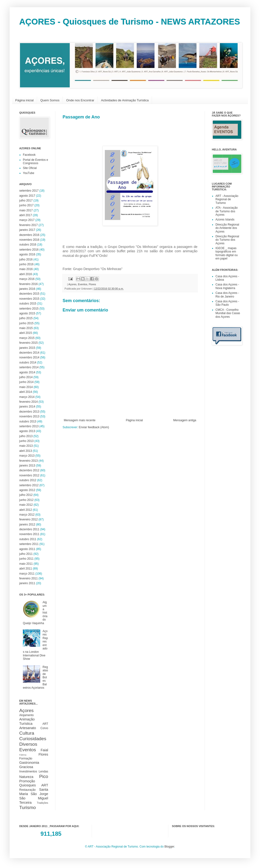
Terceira (25, 803)
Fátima (23, 755)
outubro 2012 (28, 480)
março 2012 (27, 515)
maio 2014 (26, 387)
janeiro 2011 (27, 583)
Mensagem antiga (185, 420)
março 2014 (27, 397)
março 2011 (27, 574)
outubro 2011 (28, 539)
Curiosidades (33, 739)
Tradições (42, 803)
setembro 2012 (29, 485)
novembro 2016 (29, 240)
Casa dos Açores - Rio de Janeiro (227, 295)
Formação (26, 758)
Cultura (27, 733)
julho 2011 (26, 554)
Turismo (28, 807)
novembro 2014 (29, 357)
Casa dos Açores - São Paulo (227, 303)
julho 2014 (26, 377)
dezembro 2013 (29, 412)
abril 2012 (26, 510)
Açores (72, 284)
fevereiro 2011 (29, 578)
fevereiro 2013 (29, 461)
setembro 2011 (29, 544)
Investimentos (28, 771)
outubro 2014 (28, 363)
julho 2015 (26, 318)
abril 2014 (26, 392)
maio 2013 (26, 446)
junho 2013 (26, 441)
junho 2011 (26, 559)
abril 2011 (26, 569)
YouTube (29, 173)
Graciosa (26, 767)
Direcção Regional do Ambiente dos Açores (227, 228)
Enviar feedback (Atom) (94, 427)
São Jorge (39, 794)
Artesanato (28, 728)
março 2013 (27, 456)
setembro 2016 (29, 250)
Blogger (169, 847)
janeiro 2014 (27, 407)
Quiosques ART (34, 785)
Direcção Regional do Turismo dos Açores (227, 240)
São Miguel (34, 798)
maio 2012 (26, 505)
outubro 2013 (28, 421)
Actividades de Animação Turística (125, 100)
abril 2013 (26, 451)
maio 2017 (26, 210)
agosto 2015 (27, 313)
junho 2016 (26, 264)
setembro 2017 (29, 191)
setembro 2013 (29, 426)
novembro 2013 (29, 416)
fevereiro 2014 (29, 402)
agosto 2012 (27, 490)
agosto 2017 (27, 196)
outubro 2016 (28, 245)
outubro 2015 (28, 304)
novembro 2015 (29, 299)
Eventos (83, 284)
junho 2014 (26, 382)
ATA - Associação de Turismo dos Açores (227, 211)
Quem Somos (50, 100)
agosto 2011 (27, 549)
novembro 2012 (29, 475)
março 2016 (27, 279)
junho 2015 (26, 323)
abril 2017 (26, 215)
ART (45, 724)
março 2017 (27, 220)
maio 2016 (26, 269)
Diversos (28, 744)
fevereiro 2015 (29, 343)
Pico (44, 776)
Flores (92, 284)
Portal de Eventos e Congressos (36, 162)
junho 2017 (26, 205)
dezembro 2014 (29, 353)
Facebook (29, 155)
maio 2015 (26, 328)
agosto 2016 (27, 254)
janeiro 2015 (27, 348)
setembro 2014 (29, 367)
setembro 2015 (29, 309)
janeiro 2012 (27, 525)
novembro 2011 (29, 534)
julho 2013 (26, 436)
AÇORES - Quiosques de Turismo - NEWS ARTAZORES (130, 22)
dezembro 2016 (29, 235)
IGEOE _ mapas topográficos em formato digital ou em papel (227, 253)
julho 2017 (26, 201)
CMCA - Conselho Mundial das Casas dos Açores (228, 313)
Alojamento (26, 715)
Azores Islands (225, 220)
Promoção (27, 781)
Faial (44, 750)
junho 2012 (26, 500)
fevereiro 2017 (29, 225)
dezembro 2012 (29, 470)
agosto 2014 (27, 372)
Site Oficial (30, 168)
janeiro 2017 (27, 230)
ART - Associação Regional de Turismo (227, 199)
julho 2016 (26, 259)
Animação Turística (27, 721)
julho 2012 (26, 495)
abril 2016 (26, 274)
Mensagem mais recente (80, 420)
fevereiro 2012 (29, 519)
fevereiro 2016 (29, 284)
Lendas (43, 771)
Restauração (27, 790)
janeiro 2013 (27, 466)
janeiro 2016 (27, 289)
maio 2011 (26, 564)
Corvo (44, 728)
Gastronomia (29, 763)
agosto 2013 (27, 431)
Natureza (26, 777)
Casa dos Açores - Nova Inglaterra (227, 286)
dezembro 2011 (29, 529)
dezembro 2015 (29, 294)
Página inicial (24, 100)
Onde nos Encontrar (80, 100)
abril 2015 (26, 333)
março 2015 (27, 338)
